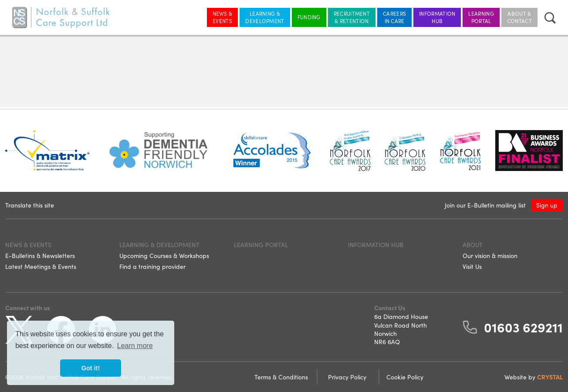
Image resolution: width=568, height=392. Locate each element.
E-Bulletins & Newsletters (40, 255)
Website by (534, 377)
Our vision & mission (490, 255)
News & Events (223, 17)
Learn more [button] (135, 346)
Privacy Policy (348, 377)
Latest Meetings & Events (41, 266)
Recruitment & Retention (352, 17)
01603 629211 (523, 327)
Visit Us (472, 266)
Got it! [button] (91, 368)
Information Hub (437, 17)
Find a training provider (152, 266)
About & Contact (519, 17)
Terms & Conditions (282, 377)
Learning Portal (481, 17)
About (473, 245)
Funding (309, 17)
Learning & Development (265, 17)
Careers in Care (394, 17)
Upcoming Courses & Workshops (164, 255)
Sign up (547, 205)
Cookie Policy (405, 377)
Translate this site (30, 205)
